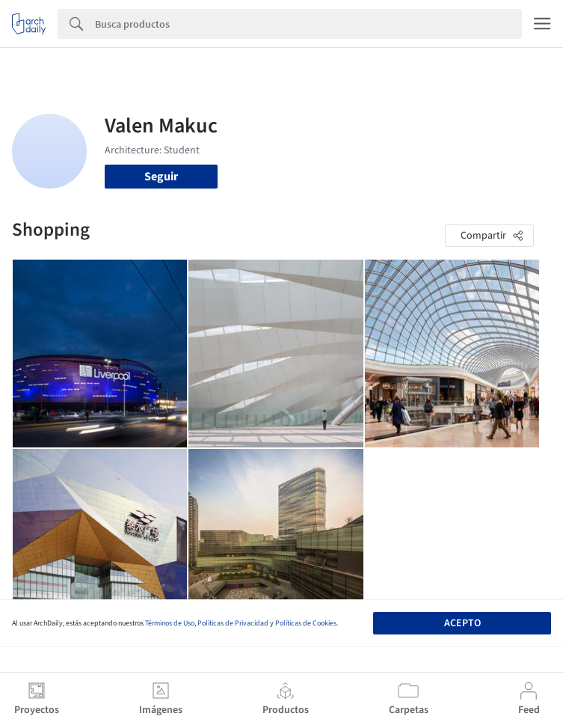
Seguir (161, 177)
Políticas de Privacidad (233, 623)
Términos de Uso (170, 623)
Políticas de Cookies (306, 623)
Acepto (462, 623)
